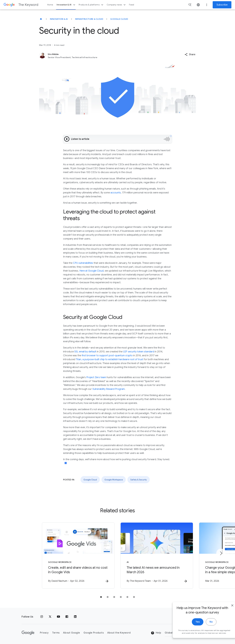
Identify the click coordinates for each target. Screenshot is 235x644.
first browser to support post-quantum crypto (107, 356)
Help (156, 633)
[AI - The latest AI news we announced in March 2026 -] (157, 556)
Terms (56, 633)
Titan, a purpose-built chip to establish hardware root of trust (110, 359)
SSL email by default (85, 352)
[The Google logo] (28, 633)
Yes (191, 623)
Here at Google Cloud (91, 271)
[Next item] (221, 553)
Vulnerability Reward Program (109, 389)
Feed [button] (132, 5)
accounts (116, 193)
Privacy (44, 633)
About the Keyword (119, 633)
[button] (190, 54)
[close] (226, 607)
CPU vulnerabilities (83, 263)
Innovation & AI (66, 5)
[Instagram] (42, 617)
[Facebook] (67, 617)
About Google (71, 633)
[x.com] (50, 617)
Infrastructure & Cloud (89, 19)
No (205, 623)
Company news (117, 5)
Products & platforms (91, 5)
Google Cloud (119, 19)
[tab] (101, 597)
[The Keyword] (41, 19)
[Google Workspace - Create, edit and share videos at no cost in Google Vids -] (78, 556)
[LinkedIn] (75, 617)
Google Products (94, 633)
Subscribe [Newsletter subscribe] (222, 5)
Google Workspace (114, 480)
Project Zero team (96, 377)
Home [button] (50, 5)
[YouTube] (58, 617)
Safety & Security (139, 480)
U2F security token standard (139, 352)
